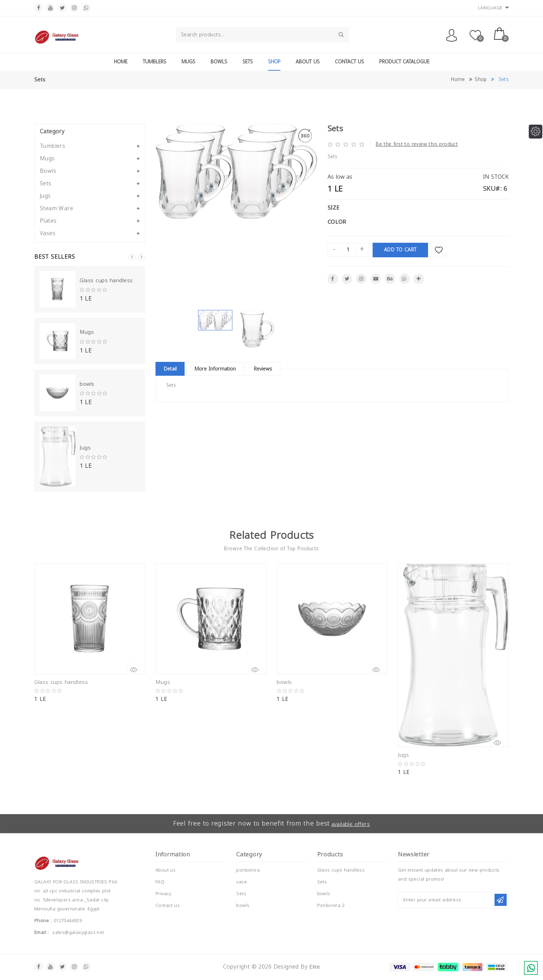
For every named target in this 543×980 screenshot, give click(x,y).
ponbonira (248, 870)
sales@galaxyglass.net (78, 933)
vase (242, 882)
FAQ (160, 882)
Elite (315, 967)
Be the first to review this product (417, 144)
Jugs (85, 448)
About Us (308, 62)
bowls (87, 384)
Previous (132, 257)
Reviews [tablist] (282, 369)
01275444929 (68, 921)
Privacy (163, 893)
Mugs (188, 62)
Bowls (219, 62)
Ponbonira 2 (331, 905)
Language (493, 8)
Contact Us (349, 62)
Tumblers (154, 62)
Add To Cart (400, 250)
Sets (248, 62)
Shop (274, 62)
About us (166, 870)
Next (142, 257)
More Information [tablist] (226, 369)
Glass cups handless (104, 281)
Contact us (168, 905)
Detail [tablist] (173, 369)
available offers (352, 824)
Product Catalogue (404, 62)
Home (121, 62)
